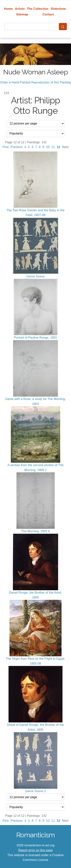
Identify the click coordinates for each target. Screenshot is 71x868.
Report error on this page (36, 850)
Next (65, 147)
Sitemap (22, 14)
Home (8, 9)
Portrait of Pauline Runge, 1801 (35, 338)
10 (48, 147)
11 (53, 147)
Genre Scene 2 (36, 791)
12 (59, 147)
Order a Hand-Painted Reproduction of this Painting (36, 82)
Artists (20, 9)
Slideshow (58, 9)
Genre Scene (35, 276)
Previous (17, 147)
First (6, 147)
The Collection (38, 9)
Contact (48, 14)
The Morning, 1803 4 (35, 531)
